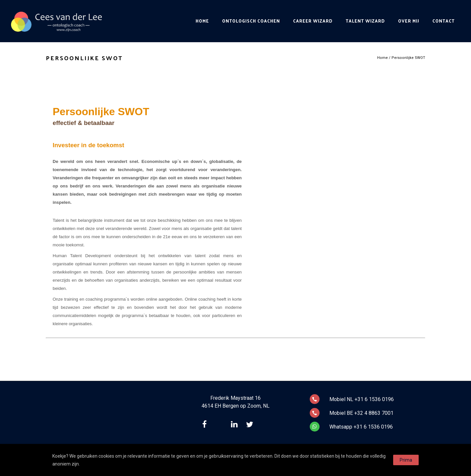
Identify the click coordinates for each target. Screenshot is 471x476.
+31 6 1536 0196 (374, 399)
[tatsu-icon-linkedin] (236, 424)
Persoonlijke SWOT (408, 58)
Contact (444, 21)
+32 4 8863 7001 (374, 413)
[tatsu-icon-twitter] (251, 424)
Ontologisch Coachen (251, 21)
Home (202, 21)
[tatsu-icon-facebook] (206, 424)
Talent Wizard (365, 21)
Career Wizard (313, 21)
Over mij (409, 21)
